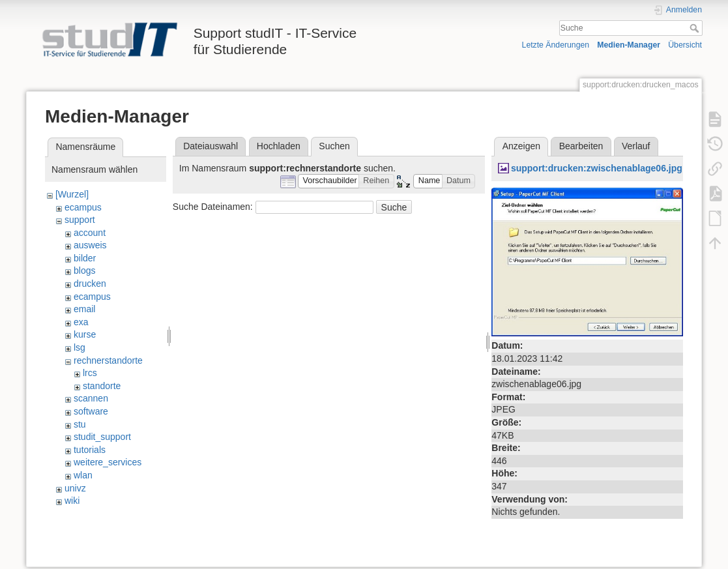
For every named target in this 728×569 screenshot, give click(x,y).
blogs (84, 270)
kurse (85, 334)
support (80, 220)
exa (81, 322)
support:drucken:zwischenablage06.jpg (597, 168)
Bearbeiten (581, 146)
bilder (85, 258)
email (84, 309)
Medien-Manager (629, 45)
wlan (83, 475)
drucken (90, 284)
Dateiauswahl (211, 146)
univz (75, 488)
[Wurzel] (72, 194)
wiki (72, 501)
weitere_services (108, 462)
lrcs (90, 373)
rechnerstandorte (108, 360)
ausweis (90, 245)
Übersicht (685, 45)
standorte (102, 386)
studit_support (102, 437)
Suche (696, 28)
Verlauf (636, 146)
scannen (91, 398)
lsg (80, 347)
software (91, 411)
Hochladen (279, 146)
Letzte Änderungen (556, 45)
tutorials (90, 450)
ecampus (83, 207)
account (90, 233)
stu (80, 424)
